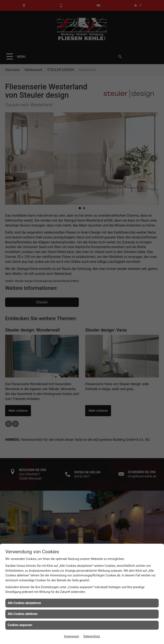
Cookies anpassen (20, 625)
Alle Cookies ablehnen (23, 614)
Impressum (72, 636)
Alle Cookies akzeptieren (24, 603)
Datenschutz (92, 636)
